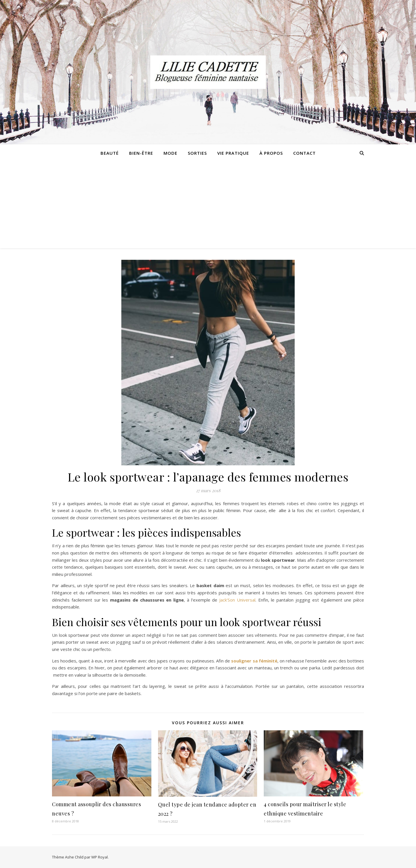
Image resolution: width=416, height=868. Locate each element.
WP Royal (100, 857)
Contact (304, 153)
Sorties (197, 153)
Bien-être (141, 153)
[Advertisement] (208, 205)
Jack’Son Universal (237, 600)
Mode (170, 153)
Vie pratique (233, 153)
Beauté (110, 153)
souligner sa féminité (254, 661)
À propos (271, 153)
